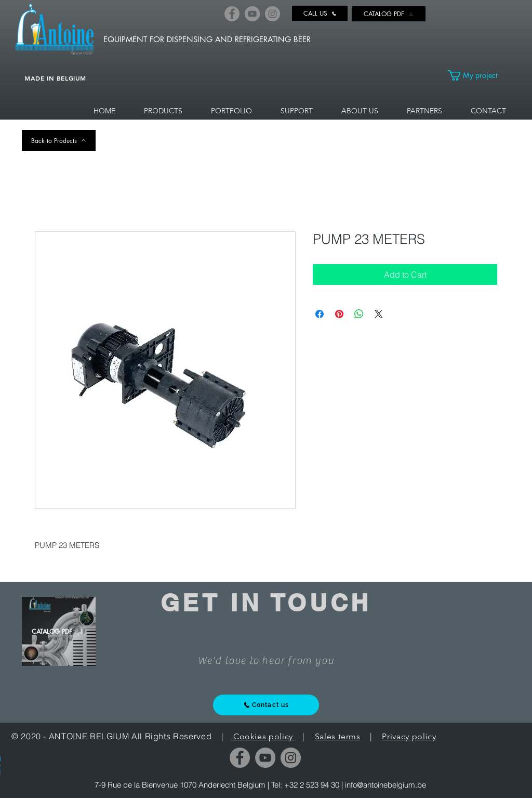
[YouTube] (252, 14)
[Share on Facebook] (320, 314)
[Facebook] (232, 14)
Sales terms (338, 736)
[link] (479, 75)
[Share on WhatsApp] (359, 314)
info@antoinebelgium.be (385, 785)
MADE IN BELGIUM (55, 78)
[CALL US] (320, 13)
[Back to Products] (59, 140)
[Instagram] (272, 14)
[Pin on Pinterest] (339, 314)
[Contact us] (266, 705)
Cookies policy (263, 736)
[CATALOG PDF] (389, 14)
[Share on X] (379, 314)
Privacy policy (409, 736)
